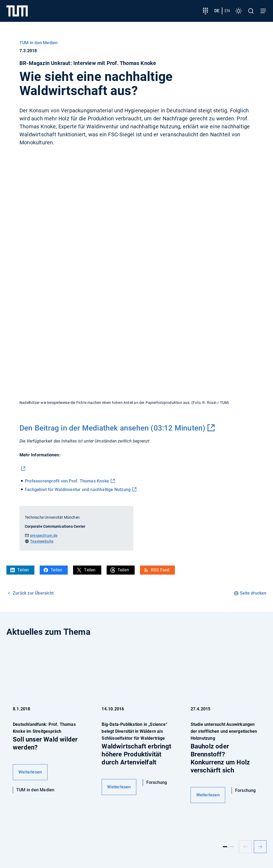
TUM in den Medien (39, 43)
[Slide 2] (232, 847)
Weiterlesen (30, 772)
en (227, 11)
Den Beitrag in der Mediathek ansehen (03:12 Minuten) (112, 428)
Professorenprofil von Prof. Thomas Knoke (67, 481)
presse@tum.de (44, 535)
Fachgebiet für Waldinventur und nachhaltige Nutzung (78, 490)
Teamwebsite (42, 541)
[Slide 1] (225, 847)
